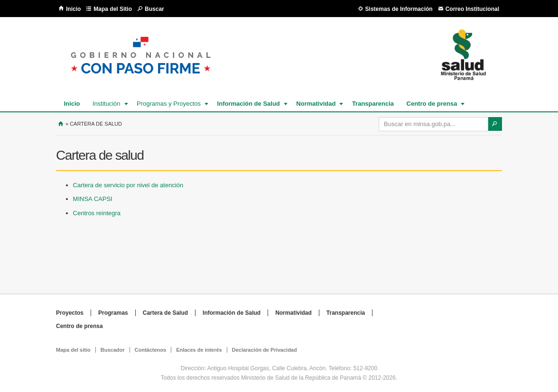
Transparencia (373, 104)
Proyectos (70, 313)
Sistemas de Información (399, 9)
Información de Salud (248, 104)
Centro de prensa (432, 104)
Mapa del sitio (73, 350)
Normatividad (315, 104)
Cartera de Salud (165, 313)
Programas (113, 313)
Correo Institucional (472, 9)
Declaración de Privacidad (265, 350)
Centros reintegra (97, 213)
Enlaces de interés (199, 350)
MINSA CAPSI (93, 199)
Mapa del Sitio (113, 9)
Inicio (73, 9)
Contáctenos (151, 350)
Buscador (113, 350)
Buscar (154, 9)
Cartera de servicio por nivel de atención (128, 185)
